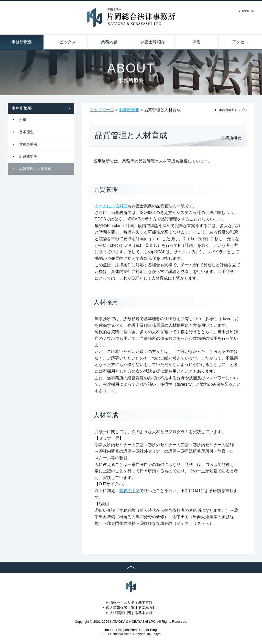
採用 (196, 42)
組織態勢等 (28, 156)
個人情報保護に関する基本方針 (131, 608)
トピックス (65, 42)
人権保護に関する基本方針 (131, 613)
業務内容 (109, 42)
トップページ (102, 110)
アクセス (240, 42)
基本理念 (26, 132)
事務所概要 (22, 42)
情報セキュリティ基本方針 (131, 602)
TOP (131, 567)
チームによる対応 (111, 206)
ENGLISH (248, 11)
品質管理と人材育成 (35, 169)
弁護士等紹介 (153, 42)
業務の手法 (28, 144)
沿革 (23, 120)
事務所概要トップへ (233, 110)
